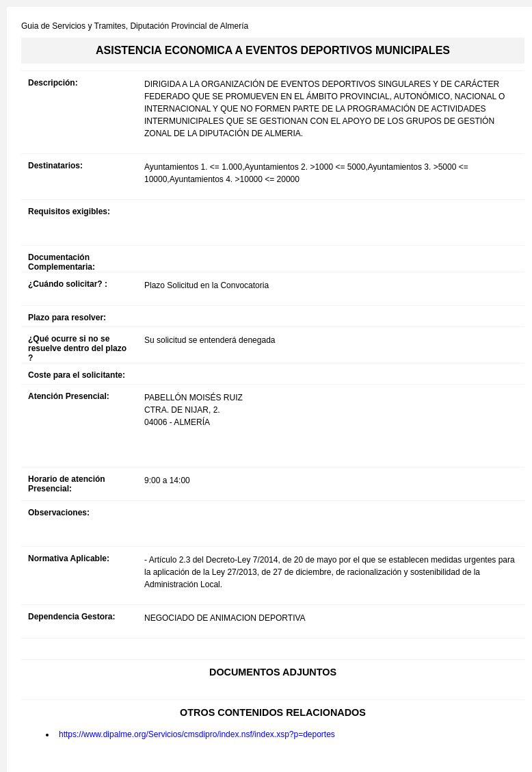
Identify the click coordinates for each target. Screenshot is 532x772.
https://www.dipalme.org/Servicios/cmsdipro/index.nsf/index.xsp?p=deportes (197, 734)
